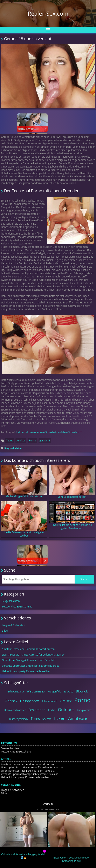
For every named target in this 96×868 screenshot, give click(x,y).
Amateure (78, 718)
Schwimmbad (49, 701)
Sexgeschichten (13, 448)
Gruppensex (29, 701)
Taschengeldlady (18, 719)
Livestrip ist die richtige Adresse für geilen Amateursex (72, 516)
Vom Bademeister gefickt (72, 482)
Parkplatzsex (84, 710)
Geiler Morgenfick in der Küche (24, 482)
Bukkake (68, 692)
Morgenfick (54, 692)
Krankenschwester (15, 710)
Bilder (5, 631)
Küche (52, 710)
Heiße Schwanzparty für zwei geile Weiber (24, 519)
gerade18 (45, 440)
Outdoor (66, 709)
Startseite (48, 804)
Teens (10, 440)
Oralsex (66, 701)
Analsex (21, 440)
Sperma (47, 719)
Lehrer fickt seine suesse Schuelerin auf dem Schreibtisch (49, 432)
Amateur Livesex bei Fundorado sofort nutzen (28, 649)
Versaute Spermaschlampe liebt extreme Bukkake (30, 666)
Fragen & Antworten (13, 625)
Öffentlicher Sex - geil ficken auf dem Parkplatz (29, 660)
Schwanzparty (16, 692)
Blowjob (82, 691)
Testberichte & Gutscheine (17, 607)
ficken (60, 718)
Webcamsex (36, 691)
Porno (33, 440)
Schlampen (37, 710)
